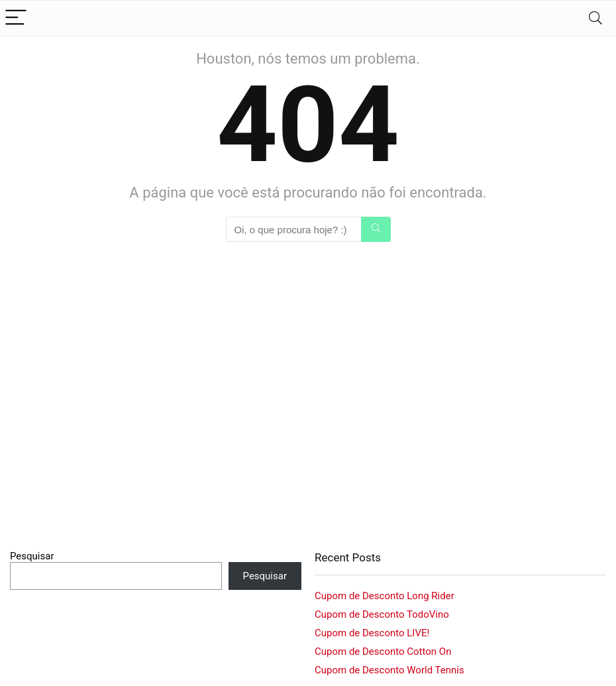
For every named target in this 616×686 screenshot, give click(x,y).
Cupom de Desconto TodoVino (382, 614)
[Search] (595, 18)
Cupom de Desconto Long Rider (385, 596)
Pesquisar (32, 556)
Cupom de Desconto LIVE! (372, 633)
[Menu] (16, 18)
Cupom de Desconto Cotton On (383, 652)
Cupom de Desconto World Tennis (389, 670)
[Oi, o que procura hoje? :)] (376, 229)
